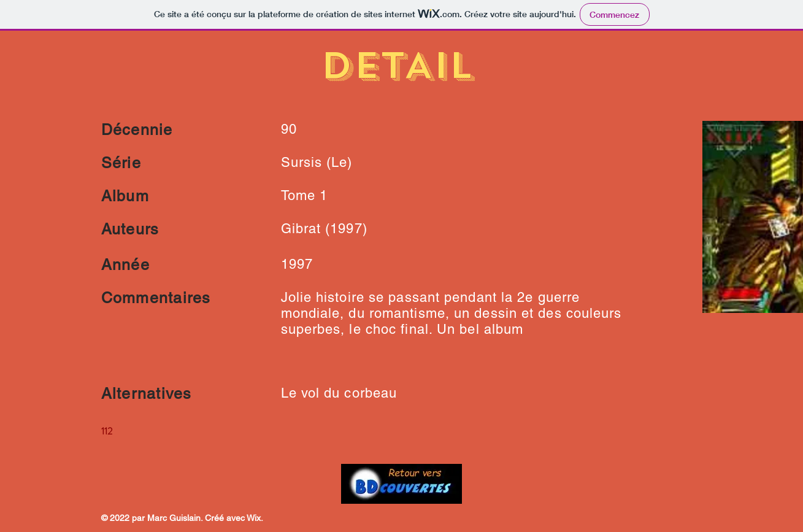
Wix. (255, 518)
